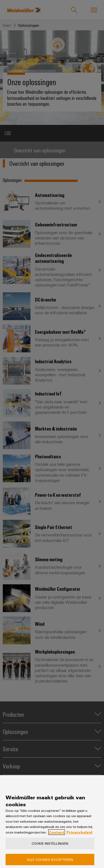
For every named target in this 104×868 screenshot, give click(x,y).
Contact (57, 837)
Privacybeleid (79, 837)
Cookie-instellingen (50, 849)
